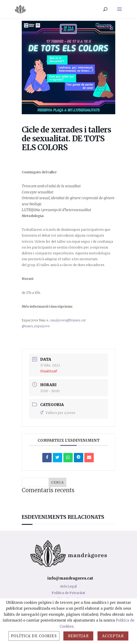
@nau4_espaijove (36, 326)
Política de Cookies (34, 636)
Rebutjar (78, 636)
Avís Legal (68, 586)
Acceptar (113, 636)
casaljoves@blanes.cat (68, 320)
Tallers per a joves (58, 413)
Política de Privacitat (68, 593)
